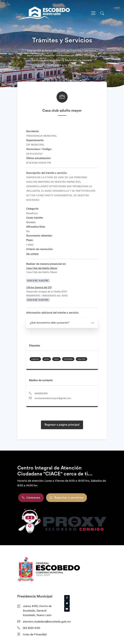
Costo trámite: (35, 218)
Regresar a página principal (62, 425)
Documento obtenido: (39, 236)
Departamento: (35, 140)
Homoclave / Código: (39, 149)
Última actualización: (39, 158)
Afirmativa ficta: (36, 227)
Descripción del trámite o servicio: (47, 173)
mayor (56, 359)
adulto (46, 359)
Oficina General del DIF (39, 288)
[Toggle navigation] (93, 13)
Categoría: (33, 209)
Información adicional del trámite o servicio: (53, 313)
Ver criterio (32, 254)
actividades (68, 359)
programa (35, 359)
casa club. (82, 359)
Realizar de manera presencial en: (46, 264)
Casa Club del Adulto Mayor (42, 268)
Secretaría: (33, 131)
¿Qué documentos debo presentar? (50, 323)
